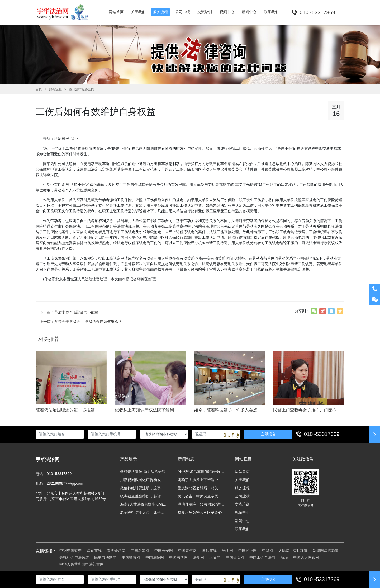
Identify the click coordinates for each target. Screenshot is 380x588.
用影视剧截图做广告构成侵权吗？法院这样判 (144, 480)
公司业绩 (242, 496)
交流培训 (242, 504)
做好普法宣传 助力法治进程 (143, 472)
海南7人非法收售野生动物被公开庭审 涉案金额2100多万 (144, 504)
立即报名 (268, 434)
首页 (39, 89)
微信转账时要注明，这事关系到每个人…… (144, 488)
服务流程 (55, 89)
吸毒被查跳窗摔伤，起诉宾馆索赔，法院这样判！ (144, 496)
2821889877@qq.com (65, 483)
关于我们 (242, 480)
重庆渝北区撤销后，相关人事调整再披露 (201, 488)
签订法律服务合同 (82, 89)
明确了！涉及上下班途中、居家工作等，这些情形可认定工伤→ (201, 480)
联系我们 (242, 529)
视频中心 (242, 512)
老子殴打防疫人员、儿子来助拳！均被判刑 (144, 512)
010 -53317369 (322, 434)
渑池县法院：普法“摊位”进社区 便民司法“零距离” (201, 504)
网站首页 (242, 472)
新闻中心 (242, 521)
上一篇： (81, 322)
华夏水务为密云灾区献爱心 (200, 512)
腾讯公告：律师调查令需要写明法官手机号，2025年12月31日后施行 (201, 496)
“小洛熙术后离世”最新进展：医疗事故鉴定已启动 (201, 472)
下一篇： (69, 312)
